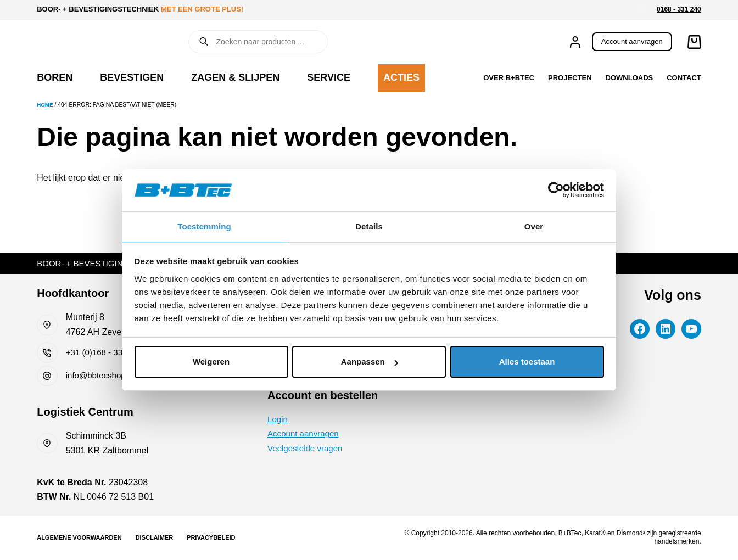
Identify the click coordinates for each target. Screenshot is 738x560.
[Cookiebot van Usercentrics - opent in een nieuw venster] (556, 189)
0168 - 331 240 (679, 9)
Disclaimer (154, 537)
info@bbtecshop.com (107, 375)
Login (278, 422)
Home (45, 105)
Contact (684, 78)
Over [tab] (534, 226)
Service (329, 77)
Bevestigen (132, 77)
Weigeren (211, 362)
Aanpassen (370, 362)
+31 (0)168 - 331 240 (107, 352)
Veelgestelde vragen (307, 452)
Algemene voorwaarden (79, 537)
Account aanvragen (632, 41)
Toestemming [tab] (204, 226)
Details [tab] (369, 226)
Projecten (570, 78)
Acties (401, 77)
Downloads (630, 78)
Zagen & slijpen (235, 77)
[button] (641, 10)
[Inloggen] (575, 42)
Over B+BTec (509, 78)
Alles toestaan (527, 362)
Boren (55, 77)
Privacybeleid (211, 537)
